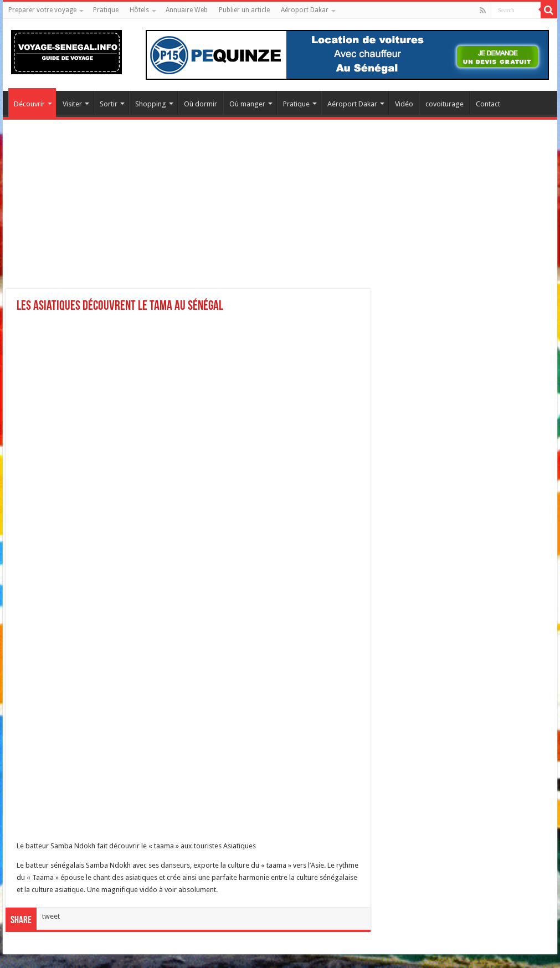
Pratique (106, 10)
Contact (488, 104)
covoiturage (445, 104)
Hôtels (139, 10)
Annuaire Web (187, 10)
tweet (51, 916)
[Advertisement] (280, 211)
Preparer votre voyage (42, 10)
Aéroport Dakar (305, 10)
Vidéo (404, 104)
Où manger (247, 104)
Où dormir (201, 104)
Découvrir (29, 104)
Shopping (151, 104)
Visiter (72, 104)
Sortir (109, 104)
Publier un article (244, 10)
